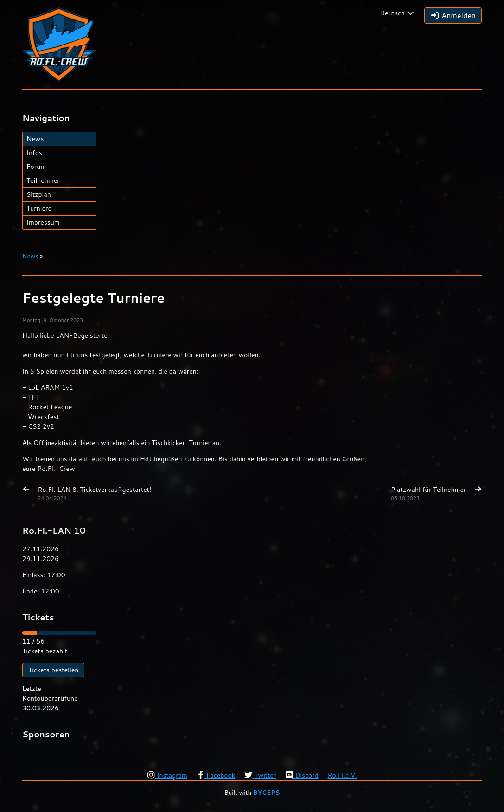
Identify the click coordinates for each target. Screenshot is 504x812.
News (35, 139)
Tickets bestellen (53, 670)
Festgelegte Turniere (94, 297)
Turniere (39, 208)
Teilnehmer (43, 180)
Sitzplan (39, 194)
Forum (36, 167)
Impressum (43, 222)
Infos (34, 153)
